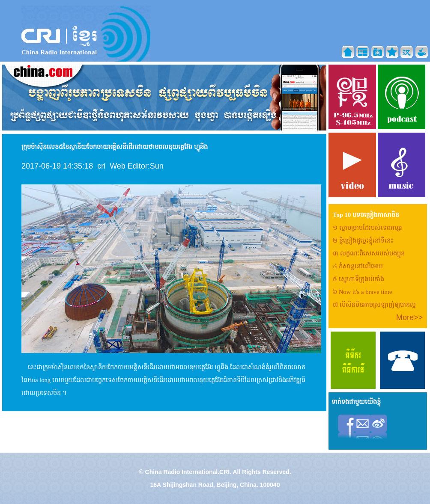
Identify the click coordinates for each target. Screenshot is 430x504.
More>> (409, 317)
